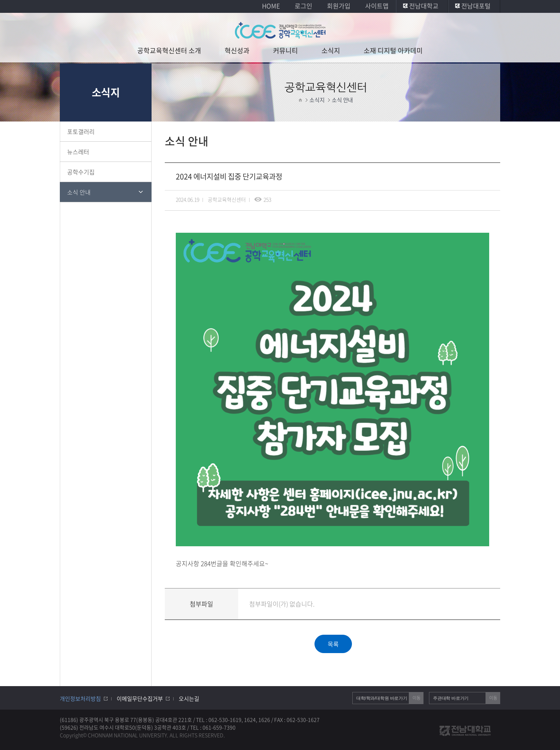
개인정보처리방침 (80, 699)
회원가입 (339, 6)
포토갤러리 (81, 131)
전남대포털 (476, 6)
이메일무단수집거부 (140, 699)
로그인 (303, 6)
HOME (271, 6)
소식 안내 (79, 192)
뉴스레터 (78, 152)
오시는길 (189, 699)
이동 (417, 698)
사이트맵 (377, 6)
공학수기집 (81, 172)
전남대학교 (424, 6)
